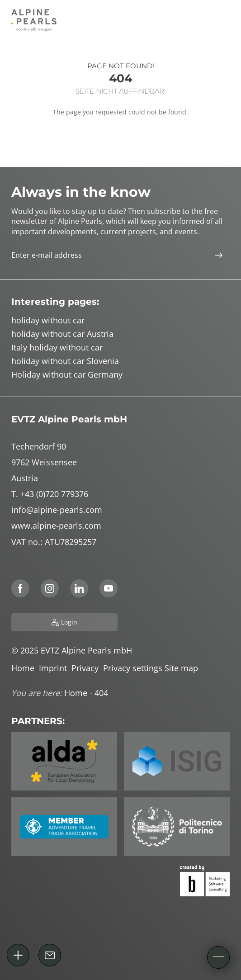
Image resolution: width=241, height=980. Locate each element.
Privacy (87, 668)
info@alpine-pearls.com (57, 510)
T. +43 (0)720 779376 (50, 494)
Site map (182, 668)
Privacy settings (134, 668)
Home (25, 668)
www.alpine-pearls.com (56, 526)
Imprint (55, 668)
